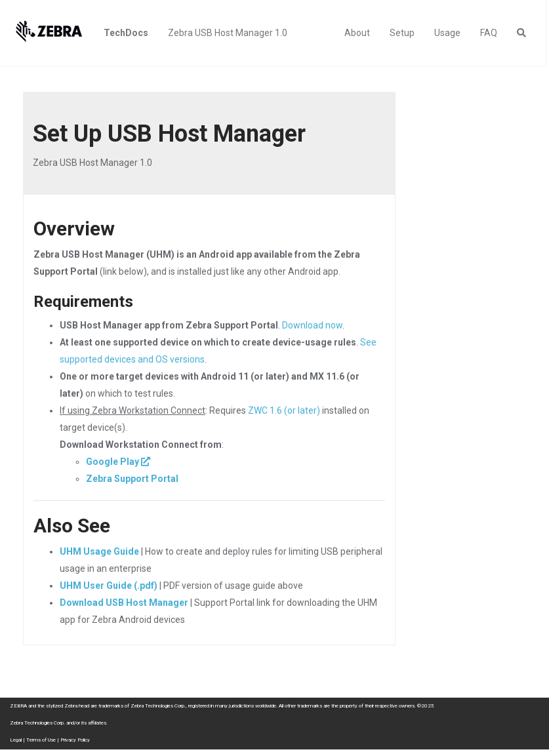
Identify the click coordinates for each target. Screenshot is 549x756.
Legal (16, 740)
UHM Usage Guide (99, 551)
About (357, 33)
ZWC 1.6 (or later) (284, 410)
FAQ (489, 33)
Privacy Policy (75, 740)
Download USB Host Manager (124, 603)
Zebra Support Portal (132, 479)
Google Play (112, 462)
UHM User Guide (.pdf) (109, 586)
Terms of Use (41, 740)
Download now (312, 325)
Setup (402, 33)
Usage (447, 33)
